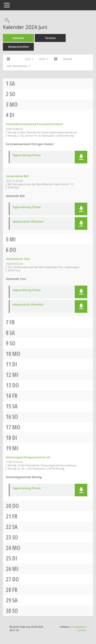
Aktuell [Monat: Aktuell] (68, 59)
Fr (12, 322)
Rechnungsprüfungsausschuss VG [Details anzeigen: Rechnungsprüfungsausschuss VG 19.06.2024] (28, 457)
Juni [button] (29, 59)
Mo (14, 104)
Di (12, 115)
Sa (12, 83)
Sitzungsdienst (79, 629)
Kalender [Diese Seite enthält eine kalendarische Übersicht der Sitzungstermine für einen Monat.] (18, 38)
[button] (81, 157)
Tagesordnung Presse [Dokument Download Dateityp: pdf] (27, 155)
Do (13, 250)
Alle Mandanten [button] (19, 66)
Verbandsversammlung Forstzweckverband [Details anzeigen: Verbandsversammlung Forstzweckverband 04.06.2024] (34, 124)
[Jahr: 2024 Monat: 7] (56, 59)
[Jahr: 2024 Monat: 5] (8, 59)
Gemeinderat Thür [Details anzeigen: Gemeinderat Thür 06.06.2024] (18, 259)
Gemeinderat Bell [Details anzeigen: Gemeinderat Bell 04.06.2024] (17, 176)
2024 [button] (44, 59)
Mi (13, 239)
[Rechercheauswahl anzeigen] (6, 20)
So (12, 94)
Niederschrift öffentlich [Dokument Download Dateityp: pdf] (28, 222)
